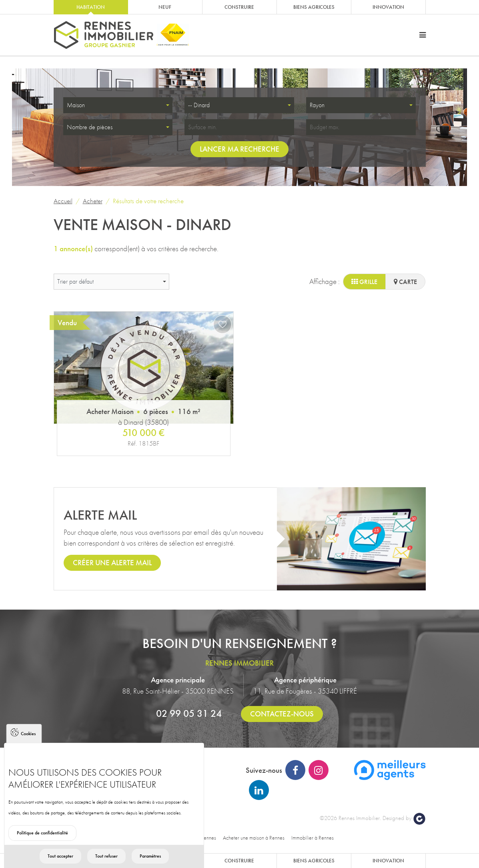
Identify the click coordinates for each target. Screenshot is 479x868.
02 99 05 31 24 (189, 713)
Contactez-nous (282, 714)
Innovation (388, 7)
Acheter (93, 201)
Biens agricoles (314, 7)
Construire (239, 7)
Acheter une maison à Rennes (254, 838)
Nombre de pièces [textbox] (90, 127)
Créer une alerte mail (112, 563)
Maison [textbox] (76, 105)
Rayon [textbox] (317, 105)
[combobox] (118, 105)
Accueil (63, 201)
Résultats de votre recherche (148, 201)
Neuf (165, 7)
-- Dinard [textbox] (199, 105)
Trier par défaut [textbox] (75, 281)
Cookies (28, 748)
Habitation (91, 7)
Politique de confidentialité (42, 848)
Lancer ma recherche (239, 149)
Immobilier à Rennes (313, 838)
